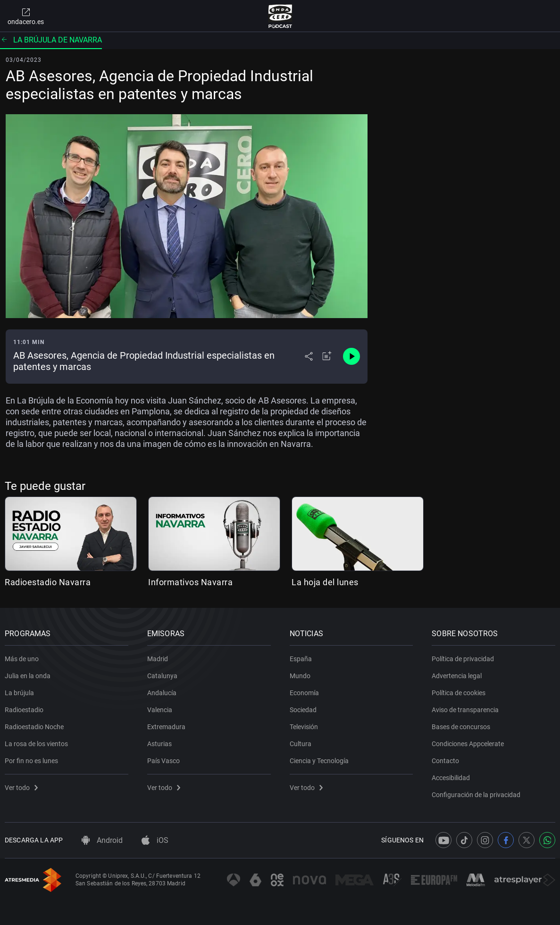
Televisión (304, 727)
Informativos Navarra (190, 582)
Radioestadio (24, 710)
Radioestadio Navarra (48, 582)
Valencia (160, 710)
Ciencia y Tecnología (319, 761)
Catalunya (162, 676)
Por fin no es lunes (31, 761)
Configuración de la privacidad (476, 795)
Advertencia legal (457, 676)
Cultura (301, 744)
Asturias (159, 744)
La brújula (19, 693)
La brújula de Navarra (51, 40)
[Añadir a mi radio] (327, 356)
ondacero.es (26, 16)
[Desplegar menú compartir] (309, 356)
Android (102, 840)
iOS (155, 840)
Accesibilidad (451, 778)
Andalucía (162, 693)
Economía (304, 693)
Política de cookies (459, 693)
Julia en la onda (28, 676)
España (301, 659)
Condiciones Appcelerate (468, 744)
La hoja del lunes (325, 582)
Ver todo (21, 788)
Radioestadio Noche (34, 727)
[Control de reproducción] (351, 356)
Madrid (158, 659)
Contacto (445, 761)
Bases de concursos (461, 727)
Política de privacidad (463, 659)
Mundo (300, 676)
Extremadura (166, 727)
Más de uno (22, 659)
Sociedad (303, 710)
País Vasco (163, 761)
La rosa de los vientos (36, 744)
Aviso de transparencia (465, 710)
